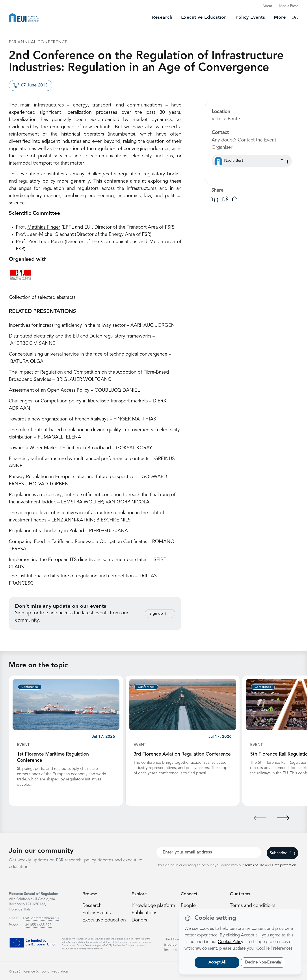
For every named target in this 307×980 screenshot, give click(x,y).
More (280, 18)
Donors (139, 920)
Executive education (204, 18)
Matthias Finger (44, 227)
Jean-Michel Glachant (50, 235)
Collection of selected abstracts (43, 297)
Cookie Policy (230, 942)
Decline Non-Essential (263, 962)
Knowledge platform (153, 906)
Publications (144, 913)
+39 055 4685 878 (37, 925)
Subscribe (282, 853)
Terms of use (255, 865)
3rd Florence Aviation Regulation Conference (182, 754)
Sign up (160, 614)
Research (162, 18)
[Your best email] (209, 852)
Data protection (284, 865)
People (188, 906)
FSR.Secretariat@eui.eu (41, 918)
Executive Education (104, 920)
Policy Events (250, 18)
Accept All (217, 962)
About (267, 6)
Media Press (289, 6)
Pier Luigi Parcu (46, 242)
